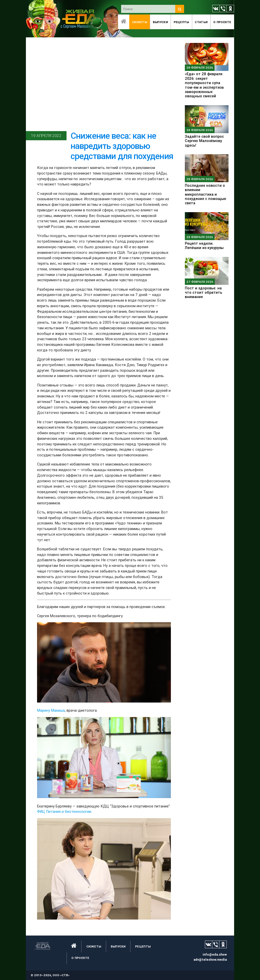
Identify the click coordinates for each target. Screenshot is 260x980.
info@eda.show (215, 954)
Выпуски (160, 22)
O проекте (222, 22)
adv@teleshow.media (210, 960)
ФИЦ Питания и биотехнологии (64, 811)
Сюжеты (140, 22)
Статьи (201, 22)
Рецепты (181, 22)
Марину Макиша (51, 710)
